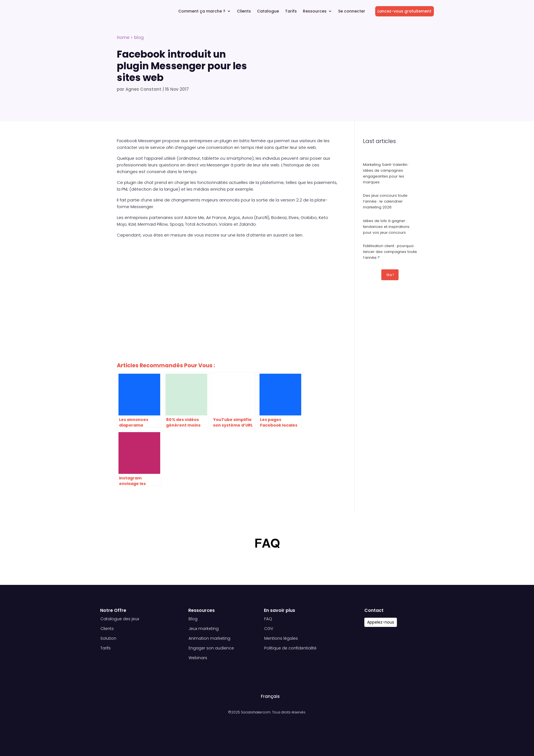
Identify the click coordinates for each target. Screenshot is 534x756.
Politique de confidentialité (290, 648)
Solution (108, 638)
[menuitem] (268, 696)
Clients (244, 12)
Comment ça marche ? (202, 12)
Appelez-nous (381, 622)
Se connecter (352, 12)
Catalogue (268, 12)
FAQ (268, 619)
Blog (193, 619)
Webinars (198, 658)
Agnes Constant (143, 89)
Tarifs (291, 12)
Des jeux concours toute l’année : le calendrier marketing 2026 (385, 201)
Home (123, 37)
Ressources (315, 12)
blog (139, 37)
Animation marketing (209, 638)
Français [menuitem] (270, 696)
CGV (269, 629)
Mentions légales (281, 638)
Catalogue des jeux (120, 619)
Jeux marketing (204, 629)
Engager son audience (211, 648)
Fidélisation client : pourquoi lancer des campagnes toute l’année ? (390, 252)
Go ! (390, 275)
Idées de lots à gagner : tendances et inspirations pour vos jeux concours (386, 227)
